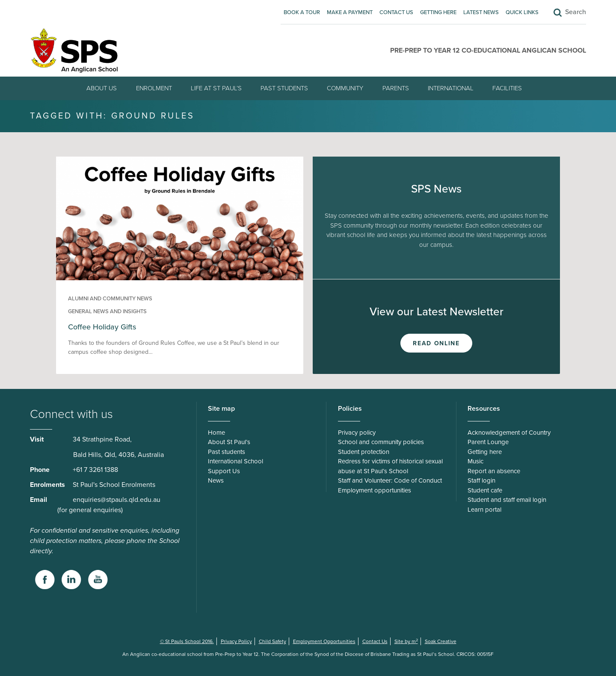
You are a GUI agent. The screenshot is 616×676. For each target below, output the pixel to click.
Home (216, 433)
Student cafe (485, 490)
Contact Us (396, 12)
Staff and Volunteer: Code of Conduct (390, 480)
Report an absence (494, 471)
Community (345, 88)
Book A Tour (302, 12)
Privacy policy (357, 433)
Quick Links (522, 12)
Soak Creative (441, 641)
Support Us (224, 471)
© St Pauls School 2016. (187, 641)
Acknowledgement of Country (509, 433)
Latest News (481, 12)
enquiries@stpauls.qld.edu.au (117, 500)
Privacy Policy (236, 641)
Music (475, 461)
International (451, 88)
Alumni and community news (110, 299)
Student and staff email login (507, 500)
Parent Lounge (488, 442)
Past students (284, 88)
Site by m (406, 641)
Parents (396, 88)
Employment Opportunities (324, 641)
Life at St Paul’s (216, 88)
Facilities (507, 88)
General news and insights (107, 311)
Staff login (481, 480)
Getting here (438, 12)
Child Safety (272, 641)
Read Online (436, 343)
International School (235, 461)
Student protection (364, 452)
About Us (102, 88)
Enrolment (154, 88)
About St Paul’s (229, 442)
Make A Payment (350, 12)
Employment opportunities (375, 490)
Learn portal (484, 510)
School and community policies (381, 442)
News (216, 480)
